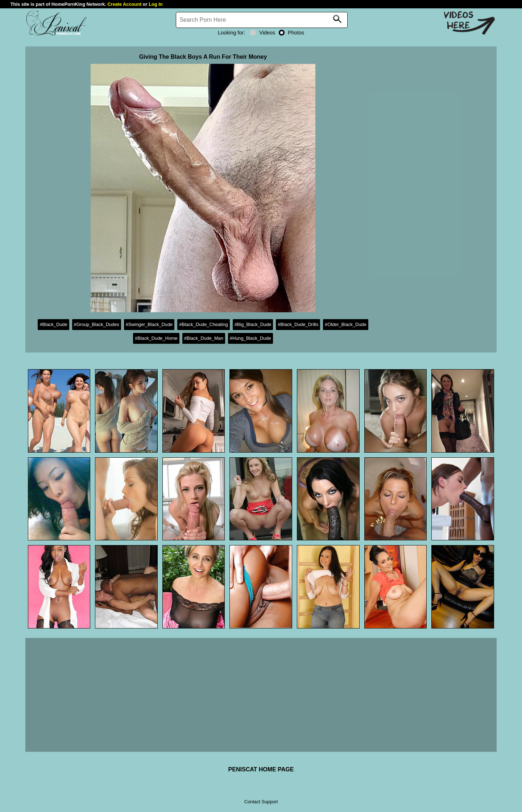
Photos (291, 33)
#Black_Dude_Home (156, 338)
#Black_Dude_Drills (298, 324)
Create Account (124, 4)
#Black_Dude (53, 324)
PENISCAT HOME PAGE (261, 769)
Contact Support (261, 802)
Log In (156, 4)
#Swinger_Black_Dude (149, 324)
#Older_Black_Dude (346, 324)
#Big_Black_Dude (253, 324)
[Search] (262, 20)
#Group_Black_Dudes (97, 324)
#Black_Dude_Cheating (203, 324)
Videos (263, 33)
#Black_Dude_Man (204, 338)
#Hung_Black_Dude (250, 338)
